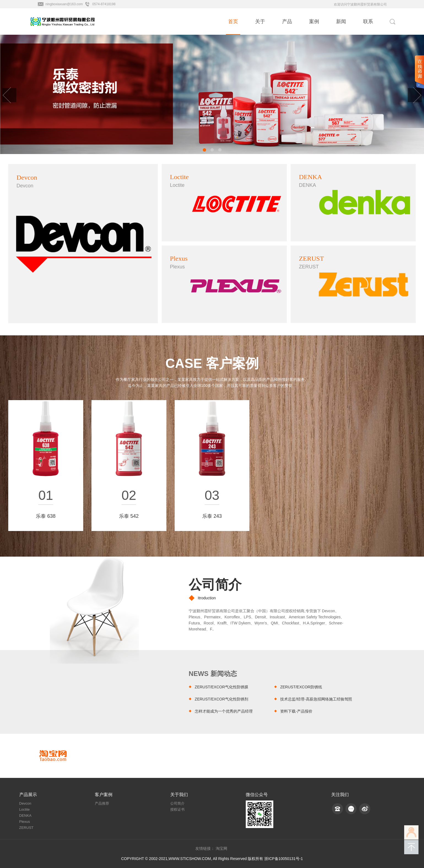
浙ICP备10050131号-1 (283, 859)
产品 (287, 21)
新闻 (341, 21)
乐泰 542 (129, 516)
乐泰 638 (46, 516)
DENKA (25, 816)
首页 (233, 21)
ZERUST (26, 828)
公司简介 (215, 585)
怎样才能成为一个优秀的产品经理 (224, 711)
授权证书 (177, 809)
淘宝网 (222, 848)
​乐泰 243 (212, 516)
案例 (314, 21)
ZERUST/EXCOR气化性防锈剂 (222, 699)
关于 (260, 21)
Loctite (25, 809)
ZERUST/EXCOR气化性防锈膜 (222, 687)
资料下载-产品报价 (296, 711)
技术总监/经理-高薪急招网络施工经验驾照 (316, 699)
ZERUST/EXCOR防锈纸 (301, 687)
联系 (368, 21)
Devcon (25, 803)
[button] (204, 150)
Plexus (25, 822)
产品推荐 (102, 803)
